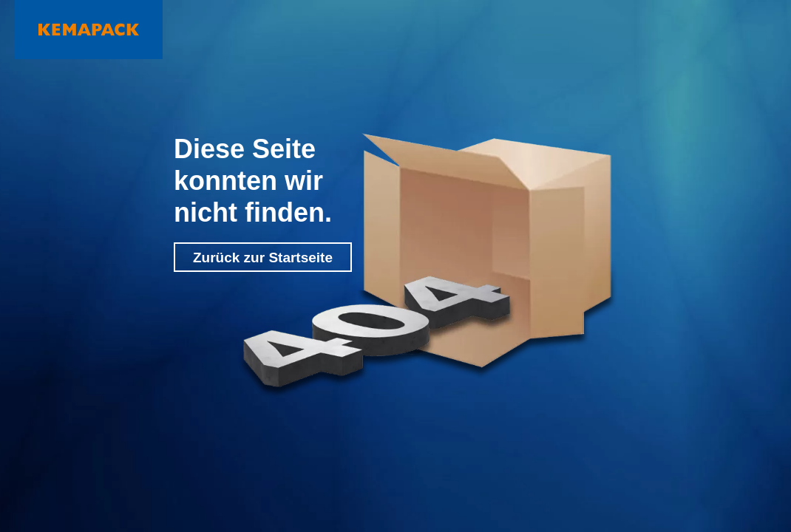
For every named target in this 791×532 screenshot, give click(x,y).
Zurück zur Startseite (263, 258)
